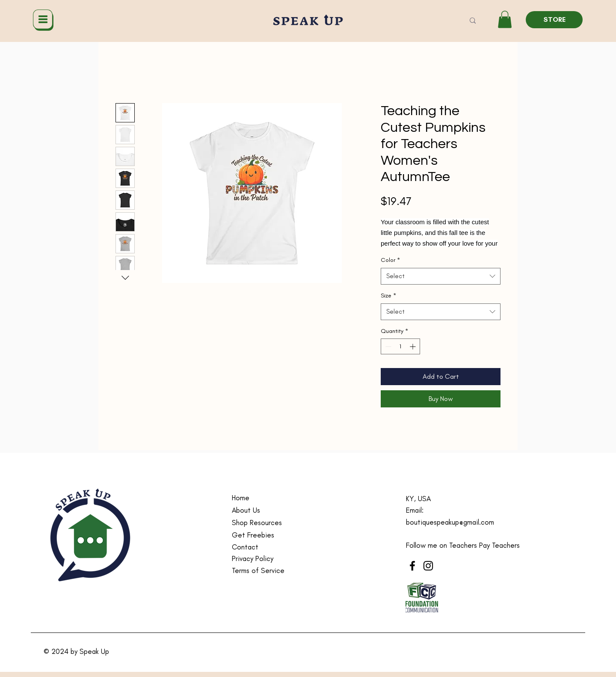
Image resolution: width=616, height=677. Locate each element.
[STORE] (554, 20)
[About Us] (272, 510)
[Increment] (413, 346)
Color (390, 260)
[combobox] (441, 276)
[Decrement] (387, 346)
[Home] (272, 498)
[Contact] (272, 547)
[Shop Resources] (272, 523)
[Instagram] (428, 566)
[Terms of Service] (272, 571)
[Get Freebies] (272, 535)
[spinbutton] (400, 346)
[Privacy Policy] (272, 559)
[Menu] (43, 20)
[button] (505, 19)
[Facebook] (412, 566)
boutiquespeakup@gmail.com (450, 522)
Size (388, 295)
